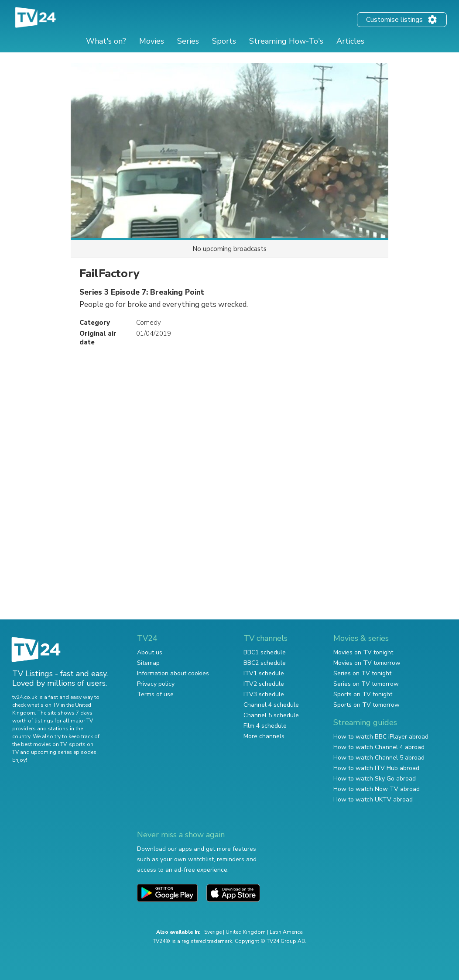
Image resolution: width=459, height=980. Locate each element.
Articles (350, 41)
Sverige (213, 932)
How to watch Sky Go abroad (375, 779)
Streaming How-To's (286, 41)
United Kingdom (246, 932)
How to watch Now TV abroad (377, 789)
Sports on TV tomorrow (367, 705)
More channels (264, 736)
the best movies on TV (39, 744)
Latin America (286, 932)
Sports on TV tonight (363, 694)
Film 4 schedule (265, 726)
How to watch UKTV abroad (373, 799)
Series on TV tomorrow (366, 684)
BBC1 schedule (265, 652)
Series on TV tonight (362, 673)
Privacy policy (156, 684)
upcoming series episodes (64, 752)
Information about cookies (173, 673)
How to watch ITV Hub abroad (376, 768)
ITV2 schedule (264, 684)
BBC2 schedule (265, 663)
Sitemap (148, 663)
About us (150, 652)
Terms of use (155, 694)
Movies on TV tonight (363, 652)
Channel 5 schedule (271, 715)
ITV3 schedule (264, 694)
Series (188, 41)
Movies (152, 41)
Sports (224, 41)
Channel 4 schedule (271, 705)
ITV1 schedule (264, 673)
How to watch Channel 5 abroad (379, 758)
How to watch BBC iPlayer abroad (381, 737)
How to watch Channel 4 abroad (379, 747)
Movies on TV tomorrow (367, 663)
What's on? (106, 41)
